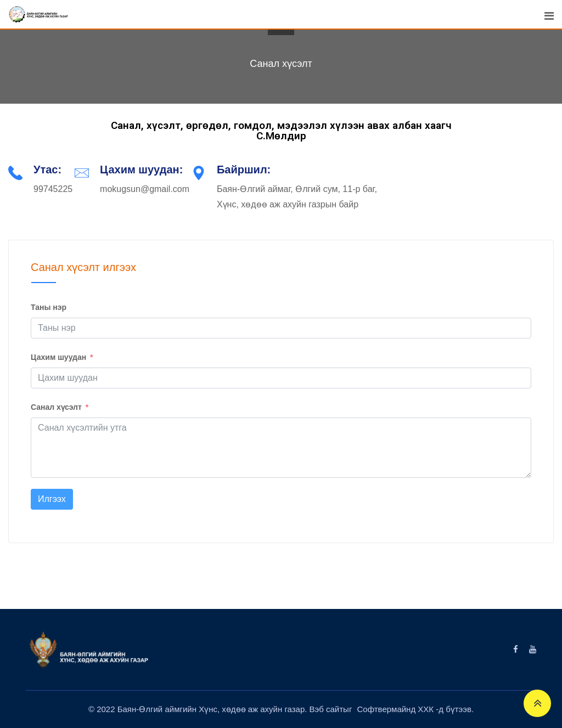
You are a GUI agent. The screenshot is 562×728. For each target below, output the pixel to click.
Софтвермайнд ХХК (397, 709)
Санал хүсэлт (56, 407)
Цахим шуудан (58, 357)
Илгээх (52, 499)
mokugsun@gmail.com (145, 189)
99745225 (53, 189)
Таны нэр (49, 307)
